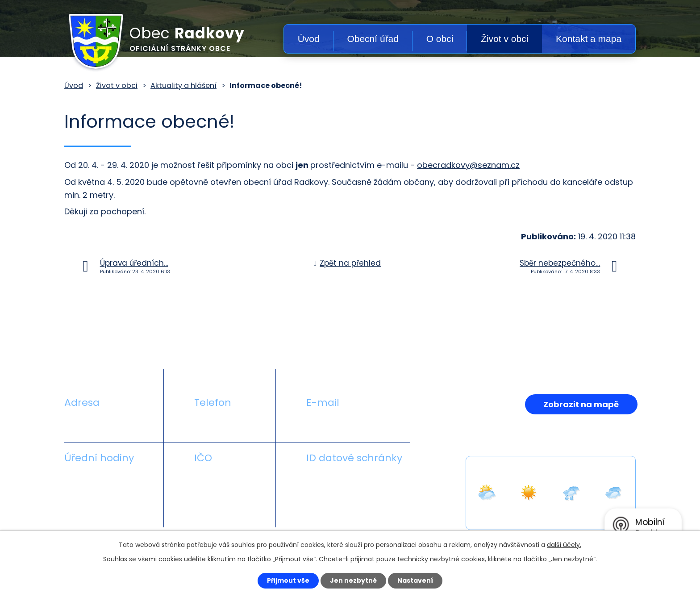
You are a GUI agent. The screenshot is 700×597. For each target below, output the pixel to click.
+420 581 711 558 (227, 424)
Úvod (309, 39)
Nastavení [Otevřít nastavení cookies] (415, 580)
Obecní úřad (373, 39)
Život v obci (504, 39)
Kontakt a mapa (589, 39)
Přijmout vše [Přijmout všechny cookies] (288, 580)
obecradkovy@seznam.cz (468, 165)
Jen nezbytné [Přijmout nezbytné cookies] (353, 580)
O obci (440, 39)
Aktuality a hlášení (183, 86)
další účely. (564, 545)
